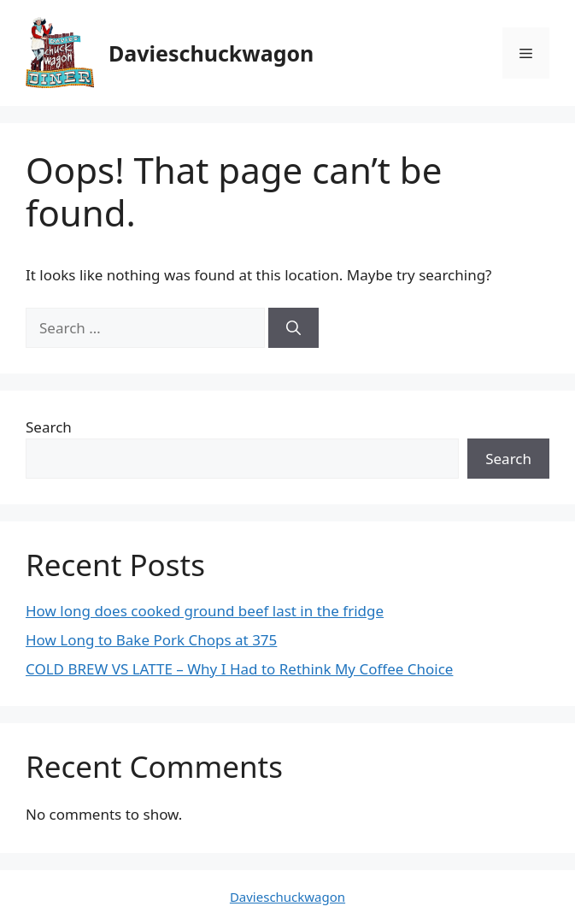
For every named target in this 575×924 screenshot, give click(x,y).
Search (49, 427)
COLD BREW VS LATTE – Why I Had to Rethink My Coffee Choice (239, 669)
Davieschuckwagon (211, 53)
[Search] (293, 328)
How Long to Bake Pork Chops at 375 (151, 640)
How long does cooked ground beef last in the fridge (205, 611)
